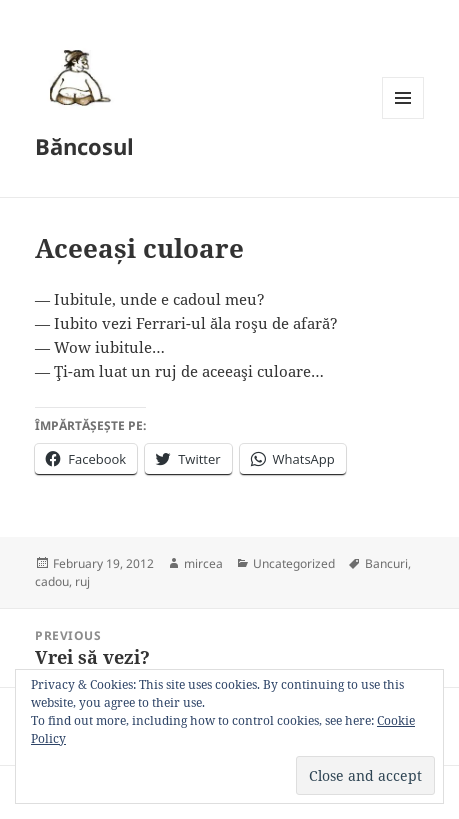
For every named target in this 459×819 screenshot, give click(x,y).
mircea (203, 563)
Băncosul (84, 146)
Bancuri (386, 563)
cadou (52, 581)
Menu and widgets (403, 118)
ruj (82, 581)
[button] (77, 77)
